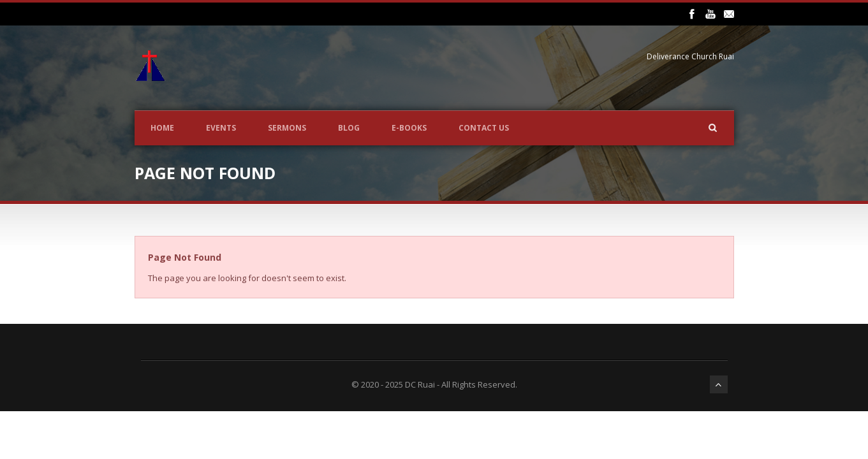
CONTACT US (484, 128)
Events (221, 128)
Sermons (287, 128)
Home (162, 128)
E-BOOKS (409, 128)
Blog (349, 128)
